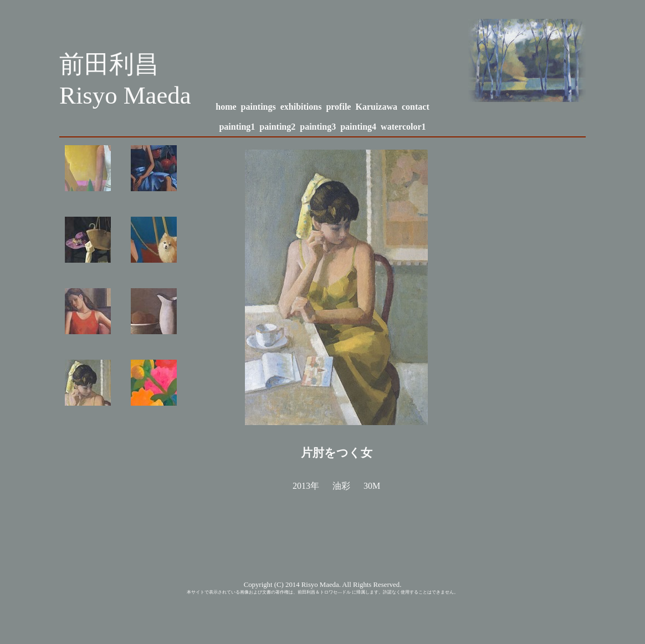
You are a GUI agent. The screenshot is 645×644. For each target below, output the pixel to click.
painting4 (358, 127)
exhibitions (301, 107)
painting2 (277, 127)
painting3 (318, 127)
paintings (258, 107)
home (226, 107)
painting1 (237, 127)
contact (416, 107)
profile (338, 107)
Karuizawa (376, 107)
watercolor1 (403, 127)
